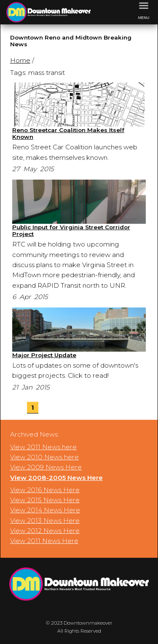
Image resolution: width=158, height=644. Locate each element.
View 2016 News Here (45, 490)
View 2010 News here (44, 457)
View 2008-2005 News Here (56, 478)
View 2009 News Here (46, 467)
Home (20, 60)
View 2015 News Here (45, 500)
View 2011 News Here (44, 541)
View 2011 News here (43, 447)
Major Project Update (44, 355)
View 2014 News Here (45, 510)
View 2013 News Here (45, 521)
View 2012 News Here (45, 531)
